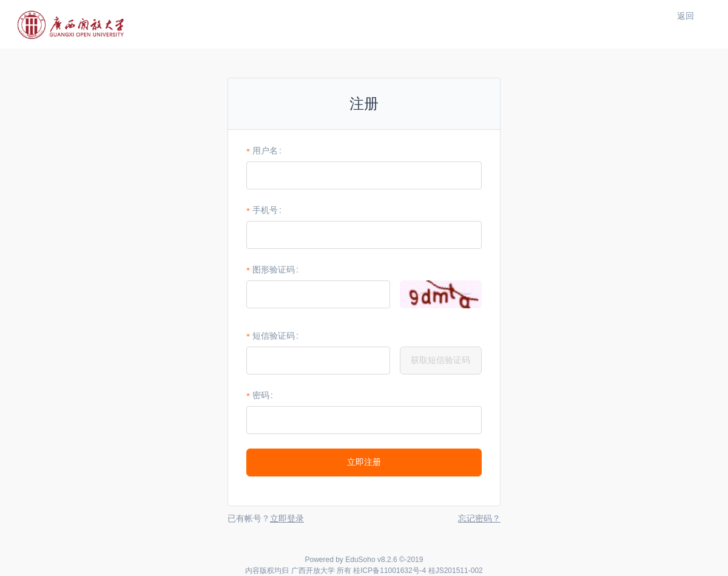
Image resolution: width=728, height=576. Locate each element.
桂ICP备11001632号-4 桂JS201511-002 (418, 571)
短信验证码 (274, 336)
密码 (261, 395)
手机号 (265, 210)
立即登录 (287, 518)
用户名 (265, 151)
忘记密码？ (479, 518)
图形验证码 (274, 269)
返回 (686, 16)
